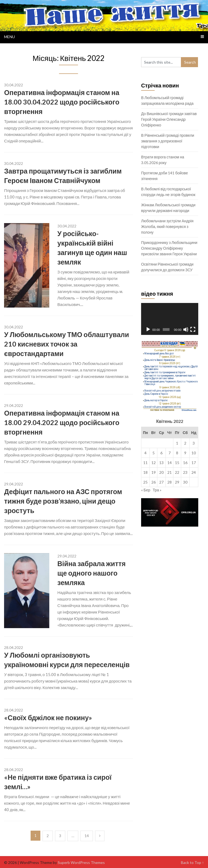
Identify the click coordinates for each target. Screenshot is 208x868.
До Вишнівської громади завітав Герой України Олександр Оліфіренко (169, 119)
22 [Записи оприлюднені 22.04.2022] (177, 472)
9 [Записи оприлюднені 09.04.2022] (185, 453)
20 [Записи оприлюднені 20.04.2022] (161, 472)
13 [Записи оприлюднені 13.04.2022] (161, 463)
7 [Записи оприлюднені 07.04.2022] (170, 453)
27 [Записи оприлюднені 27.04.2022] (161, 482)
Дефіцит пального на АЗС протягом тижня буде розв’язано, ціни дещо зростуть (63, 501)
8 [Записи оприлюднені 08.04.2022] (177, 453)
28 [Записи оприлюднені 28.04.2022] (170, 482)
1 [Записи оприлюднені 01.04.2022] (177, 443)
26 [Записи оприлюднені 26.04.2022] (154, 482)
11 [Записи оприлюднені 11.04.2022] (145, 463)
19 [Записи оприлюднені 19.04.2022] (154, 472)
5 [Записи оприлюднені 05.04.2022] (154, 453)
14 (87, 836)
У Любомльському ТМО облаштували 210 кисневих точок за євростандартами (66, 344)
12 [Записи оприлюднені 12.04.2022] (154, 463)
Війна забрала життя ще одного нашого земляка (92, 573)
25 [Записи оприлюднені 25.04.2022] (145, 482)
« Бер (146, 490)
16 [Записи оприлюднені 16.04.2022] (185, 463)
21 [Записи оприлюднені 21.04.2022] (170, 472)
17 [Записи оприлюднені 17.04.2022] (194, 463)
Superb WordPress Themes (81, 862)
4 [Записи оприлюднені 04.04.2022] (145, 453)
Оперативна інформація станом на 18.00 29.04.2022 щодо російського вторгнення (62, 422)
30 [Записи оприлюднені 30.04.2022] (185, 482)
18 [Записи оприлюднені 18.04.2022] (145, 472)
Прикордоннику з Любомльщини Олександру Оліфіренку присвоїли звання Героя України (169, 248)
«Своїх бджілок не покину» (48, 717)
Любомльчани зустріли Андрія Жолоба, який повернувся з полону (167, 226)
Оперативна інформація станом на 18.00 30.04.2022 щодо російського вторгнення (62, 102)
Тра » (157, 490)
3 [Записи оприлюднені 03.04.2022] (194, 443)
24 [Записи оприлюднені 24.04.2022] (194, 472)
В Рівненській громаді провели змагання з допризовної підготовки (168, 141)
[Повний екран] (193, 329)
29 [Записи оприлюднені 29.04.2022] (177, 482)
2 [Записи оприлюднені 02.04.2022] (185, 443)
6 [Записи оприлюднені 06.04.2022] (161, 453)
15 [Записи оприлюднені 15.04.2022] (177, 463)
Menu (9, 37)
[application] (170, 319)
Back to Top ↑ (192, 862)
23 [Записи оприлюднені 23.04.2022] (185, 472)
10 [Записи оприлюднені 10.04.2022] (194, 453)
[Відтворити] (148, 329)
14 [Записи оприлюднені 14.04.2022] (170, 463)
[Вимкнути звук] (186, 329)
